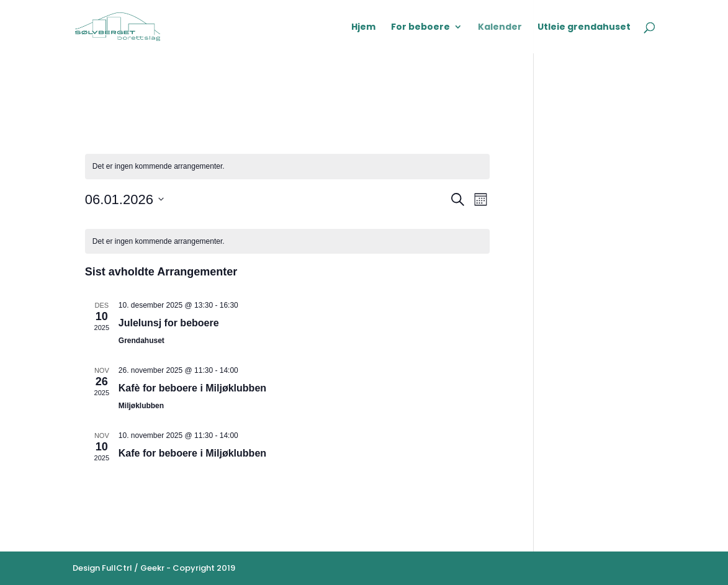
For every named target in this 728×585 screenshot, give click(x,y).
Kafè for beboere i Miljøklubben (192, 388)
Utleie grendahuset (584, 28)
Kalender (500, 28)
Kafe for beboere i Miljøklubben (192, 453)
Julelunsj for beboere (169, 323)
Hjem (363, 28)
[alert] (287, 167)
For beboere (420, 28)
